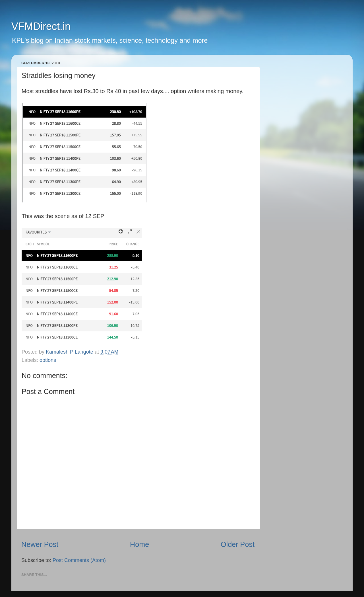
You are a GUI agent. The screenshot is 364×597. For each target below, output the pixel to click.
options (48, 360)
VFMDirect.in (41, 26)
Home (139, 544)
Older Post (238, 544)
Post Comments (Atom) (79, 560)
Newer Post (40, 544)
